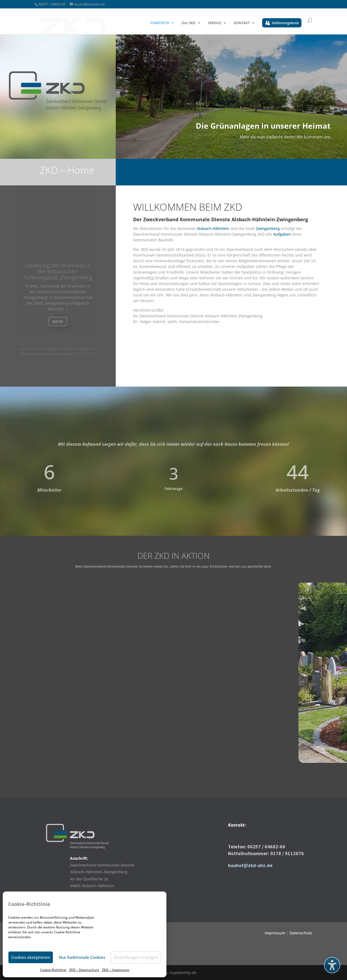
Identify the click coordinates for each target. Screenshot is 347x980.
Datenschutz (301, 933)
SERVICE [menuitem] (215, 23)
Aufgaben (283, 234)
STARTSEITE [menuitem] (160, 23)
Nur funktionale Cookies (82, 957)
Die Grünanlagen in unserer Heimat (263, 128)
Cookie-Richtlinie (53, 970)
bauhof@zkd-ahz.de (250, 865)
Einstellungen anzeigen (136, 957)
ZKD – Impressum (116, 970)
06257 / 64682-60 (52, 4)
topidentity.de (183, 973)
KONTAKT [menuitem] (242, 23)
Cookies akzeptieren (31, 957)
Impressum (275, 933)
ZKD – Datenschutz (84, 970)
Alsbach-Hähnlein (213, 228)
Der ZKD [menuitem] (189, 23)
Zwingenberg (268, 228)
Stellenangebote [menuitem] (285, 23)
